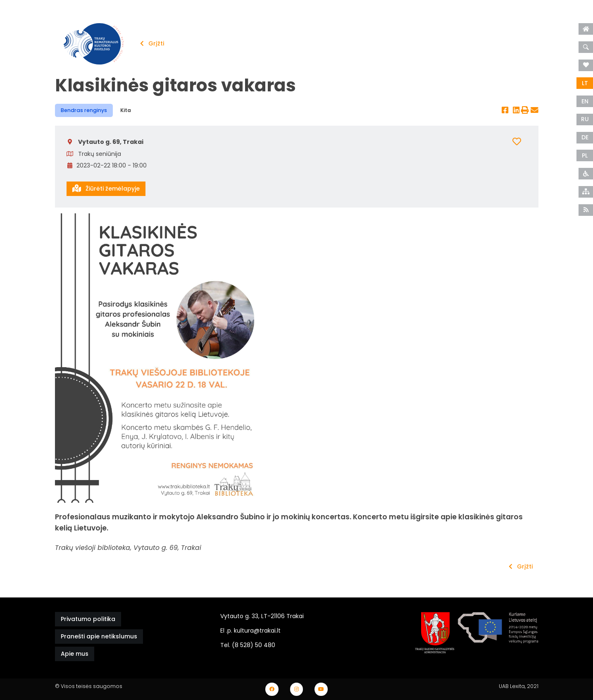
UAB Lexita (512, 686)
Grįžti (152, 43)
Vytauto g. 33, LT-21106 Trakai (262, 616)
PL (585, 155)
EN (585, 101)
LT (585, 83)
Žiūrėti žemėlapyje (106, 189)
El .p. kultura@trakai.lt (250, 631)
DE (585, 137)
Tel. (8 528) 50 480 (248, 645)
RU (585, 119)
